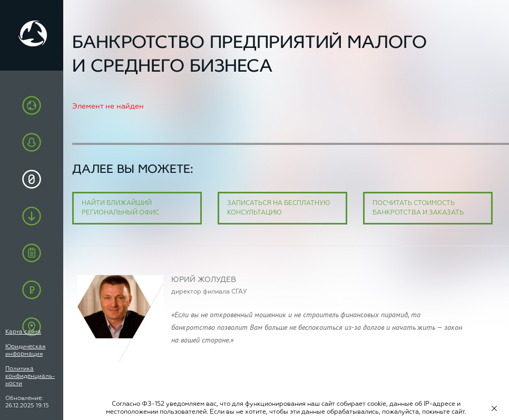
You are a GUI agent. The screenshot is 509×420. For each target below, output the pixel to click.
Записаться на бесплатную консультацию (279, 208)
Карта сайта (23, 332)
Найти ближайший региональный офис (120, 208)
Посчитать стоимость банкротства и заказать (418, 208)
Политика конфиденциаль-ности (30, 376)
